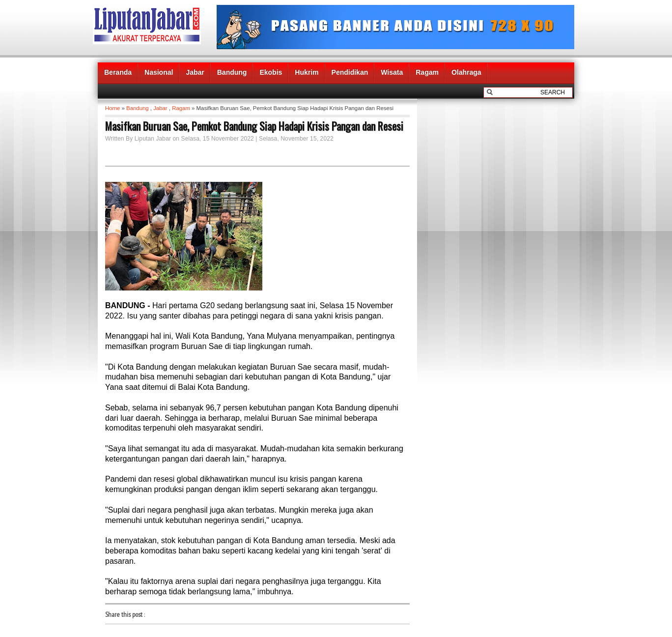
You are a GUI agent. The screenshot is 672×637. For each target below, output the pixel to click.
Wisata (392, 72)
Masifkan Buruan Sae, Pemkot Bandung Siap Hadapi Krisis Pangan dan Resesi (254, 126)
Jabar (195, 72)
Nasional (159, 72)
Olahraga (466, 72)
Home (112, 108)
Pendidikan (350, 72)
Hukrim (307, 72)
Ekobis (271, 72)
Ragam (427, 72)
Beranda (118, 72)
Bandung (232, 72)
